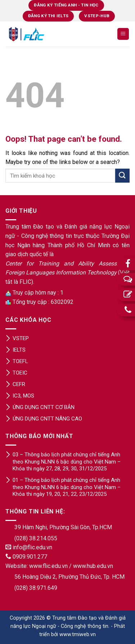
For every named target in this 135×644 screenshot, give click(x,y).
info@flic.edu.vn (32, 547)
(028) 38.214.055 (36, 538)
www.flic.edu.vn (48, 566)
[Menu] (123, 34)
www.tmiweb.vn (78, 634)
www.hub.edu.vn (93, 566)
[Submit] (122, 176)
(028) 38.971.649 (36, 588)
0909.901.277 (30, 557)
